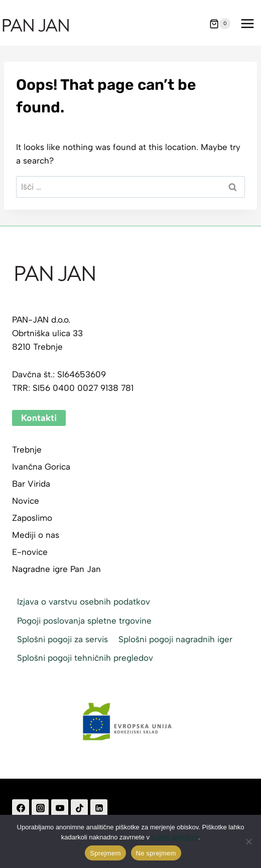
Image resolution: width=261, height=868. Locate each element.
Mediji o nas (36, 535)
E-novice (30, 552)
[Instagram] (40, 808)
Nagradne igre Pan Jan (56, 569)
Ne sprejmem (156, 853)
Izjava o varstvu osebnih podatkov (84, 602)
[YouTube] (60, 808)
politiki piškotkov (175, 837)
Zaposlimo (32, 518)
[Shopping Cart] (220, 24)
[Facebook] (21, 808)
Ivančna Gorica (41, 467)
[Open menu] (247, 24)
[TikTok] (79, 808)
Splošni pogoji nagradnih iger (175, 639)
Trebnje (27, 450)
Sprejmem (105, 853)
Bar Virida (31, 484)
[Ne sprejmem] (248, 841)
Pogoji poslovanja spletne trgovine (84, 621)
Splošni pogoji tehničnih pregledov (85, 658)
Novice (26, 501)
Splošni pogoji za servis (62, 639)
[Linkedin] (99, 808)
